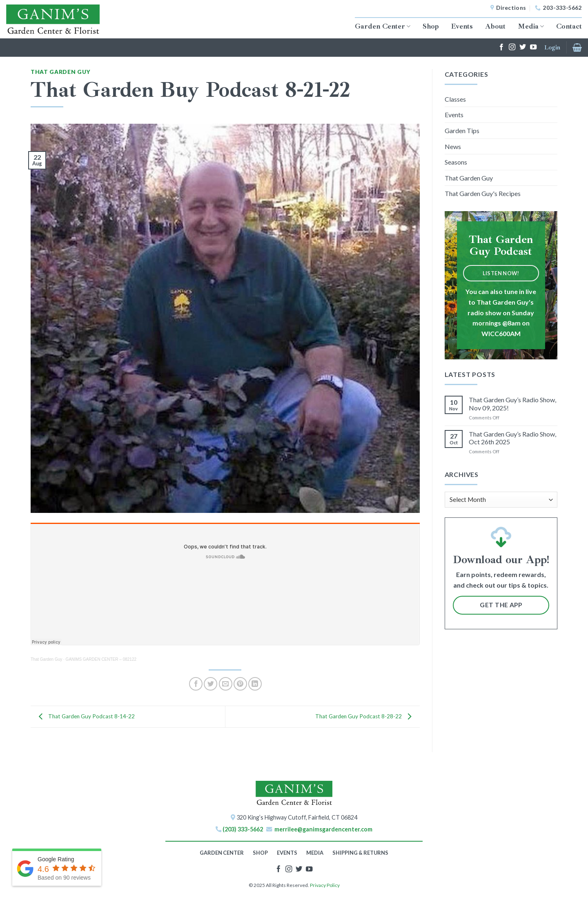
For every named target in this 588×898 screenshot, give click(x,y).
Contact (569, 26)
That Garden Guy (60, 72)
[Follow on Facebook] (501, 47)
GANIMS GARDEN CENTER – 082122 (101, 659)
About (495, 26)
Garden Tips (462, 130)
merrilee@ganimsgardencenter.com (323, 829)
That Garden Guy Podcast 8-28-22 (365, 716)
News (453, 146)
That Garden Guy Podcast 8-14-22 (85, 716)
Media (531, 26)
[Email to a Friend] (226, 684)
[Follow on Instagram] (512, 47)
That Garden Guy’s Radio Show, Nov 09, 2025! (512, 403)
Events (462, 26)
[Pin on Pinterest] (240, 684)
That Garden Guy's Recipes (483, 193)
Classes (455, 99)
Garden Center (383, 26)
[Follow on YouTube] (533, 47)
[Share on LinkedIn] (255, 684)
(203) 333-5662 (243, 829)
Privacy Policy (325, 885)
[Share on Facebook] (196, 684)
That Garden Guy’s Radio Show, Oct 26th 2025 (512, 438)
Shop (431, 26)
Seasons (456, 162)
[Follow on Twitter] (523, 47)
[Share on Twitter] (210, 684)
